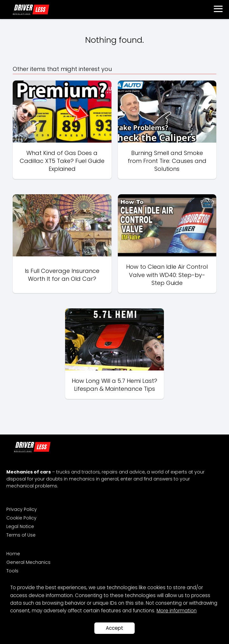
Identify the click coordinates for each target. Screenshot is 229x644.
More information (177, 611)
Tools (12, 571)
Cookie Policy (21, 518)
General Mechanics (28, 562)
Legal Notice (20, 526)
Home (13, 554)
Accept (115, 628)
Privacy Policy (22, 509)
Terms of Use (21, 535)
